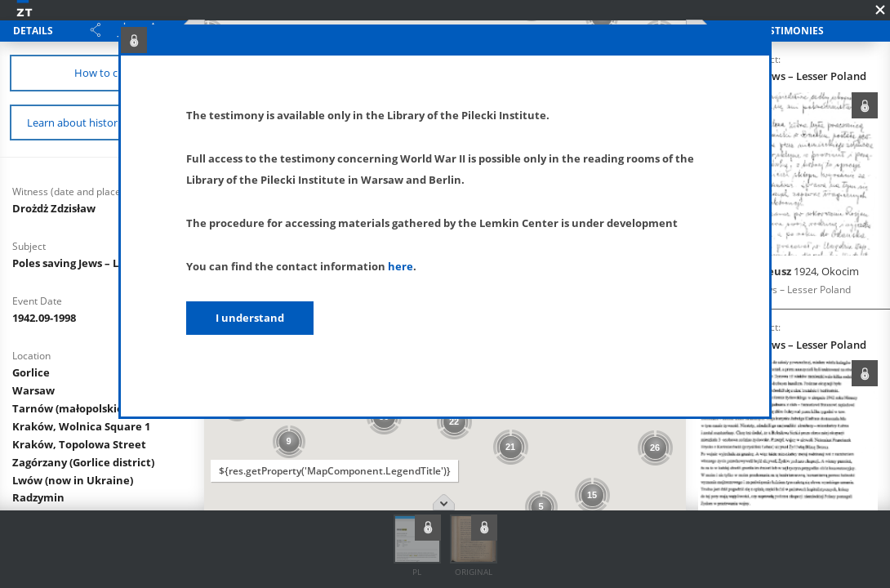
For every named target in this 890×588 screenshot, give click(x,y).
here (400, 266)
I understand (250, 318)
